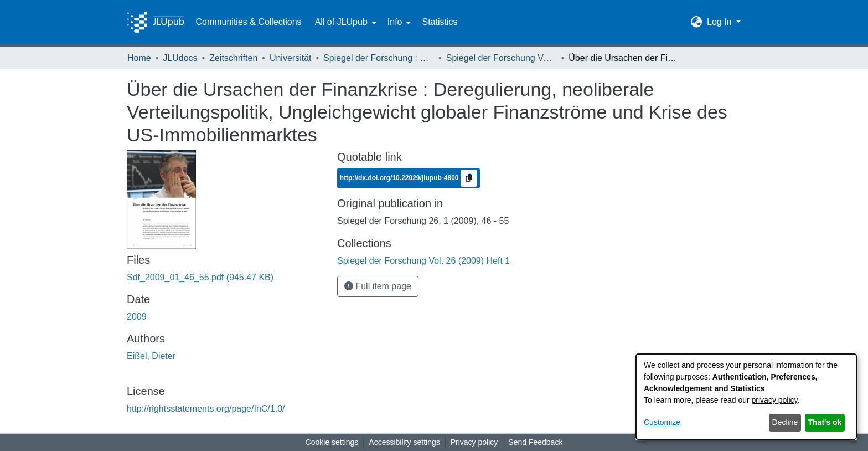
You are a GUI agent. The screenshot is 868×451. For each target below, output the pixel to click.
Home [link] (139, 58)
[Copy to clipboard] (469, 178)
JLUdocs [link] (180, 58)
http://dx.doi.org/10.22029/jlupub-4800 (400, 178)
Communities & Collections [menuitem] (248, 22)
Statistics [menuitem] (440, 22)
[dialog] (746, 397)
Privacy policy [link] (474, 442)
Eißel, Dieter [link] (151, 356)
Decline (785, 422)
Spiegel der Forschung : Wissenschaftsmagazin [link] (379, 58)
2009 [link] (137, 317)
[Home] (156, 22)
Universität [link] (291, 58)
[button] (697, 22)
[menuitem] (345, 22)
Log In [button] (720, 22)
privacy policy (775, 400)
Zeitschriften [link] (233, 58)
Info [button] (395, 22)
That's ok (825, 422)
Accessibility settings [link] (404, 442)
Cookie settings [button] (332, 442)
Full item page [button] (378, 286)
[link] (200, 277)
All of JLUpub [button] (341, 22)
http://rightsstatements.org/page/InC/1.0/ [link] (206, 409)
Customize (662, 422)
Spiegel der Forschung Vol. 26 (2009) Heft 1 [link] (502, 58)
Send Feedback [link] (535, 442)
